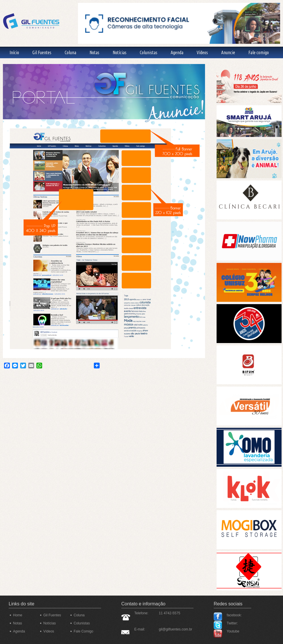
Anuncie (228, 52)
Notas (94, 52)
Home (18, 615)
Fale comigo (259, 52)
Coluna (70, 52)
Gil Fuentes (42, 52)
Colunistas (149, 52)
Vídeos (202, 52)
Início (14, 52)
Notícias (120, 52)
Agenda (177, 52)
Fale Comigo (83, 631)
